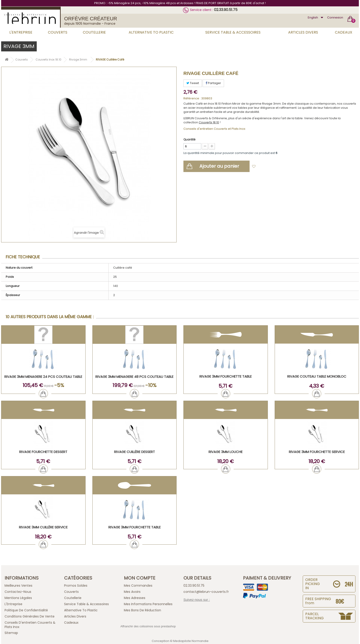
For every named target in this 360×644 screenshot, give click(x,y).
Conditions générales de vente (30, 616)
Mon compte (140, 578)
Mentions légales (18, 598)
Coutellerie (94, 32)
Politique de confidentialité (26, 610)
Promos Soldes (76, 586)
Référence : (192, 98)
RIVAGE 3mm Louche (226, 452)
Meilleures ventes (18, 586)
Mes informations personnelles (148, 604)
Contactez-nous (18, 592)
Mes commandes (138, 586)
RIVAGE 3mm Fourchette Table (226, 376)
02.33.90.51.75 (226, 10)
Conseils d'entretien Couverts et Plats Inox (214, 129)
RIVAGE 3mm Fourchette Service (317, 452)
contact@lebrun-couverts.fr (206, 592)
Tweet (193, 83)
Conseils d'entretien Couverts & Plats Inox (30, 625)
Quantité (189, 139)
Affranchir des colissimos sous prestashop (148, 626)
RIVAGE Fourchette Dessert (43, 452)
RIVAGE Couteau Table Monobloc (317, 376)
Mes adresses (135, 598)
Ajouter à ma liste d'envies (278, 167)
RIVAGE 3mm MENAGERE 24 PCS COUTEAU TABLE (43, 377)
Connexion (335, 17)
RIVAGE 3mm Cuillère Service (43, 527)
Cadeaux (344, 32)
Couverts (58, 32)
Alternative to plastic (151, 32)
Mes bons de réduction (142, 610)
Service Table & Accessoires (233, 32)
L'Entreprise (21, 32)
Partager (213, 83)
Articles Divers (303, 32)
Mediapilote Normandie (191, 641)
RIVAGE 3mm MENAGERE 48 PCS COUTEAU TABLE (134, 377)
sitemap (11, 633)
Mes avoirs (132, 592)
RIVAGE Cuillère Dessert (134, 452)
